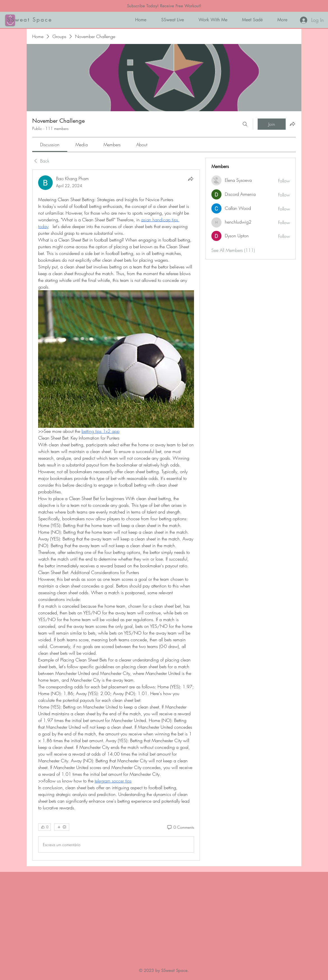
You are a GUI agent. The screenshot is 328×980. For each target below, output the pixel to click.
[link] (50, 145)
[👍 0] (44, 827)
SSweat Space (30, 20)
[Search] (245, 124)
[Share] (191, 179)
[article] (116, 515)
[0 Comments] (180, 827)
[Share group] (292, 124)
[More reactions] (62, 827)
